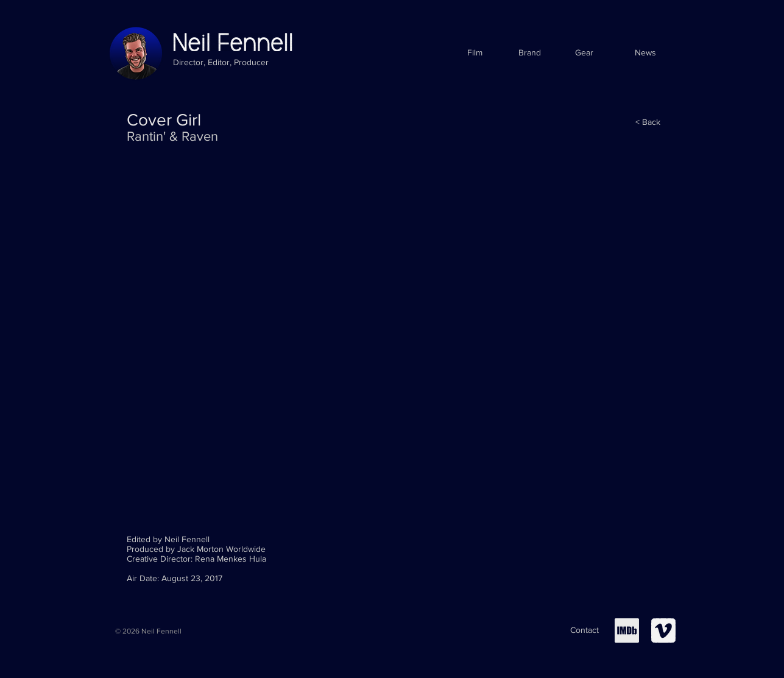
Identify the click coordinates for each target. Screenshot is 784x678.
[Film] (475, 53)
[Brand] (530, 53)
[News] (645, 53)
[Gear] (584, 53)
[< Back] (648, 122)
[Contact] (584, 630)
